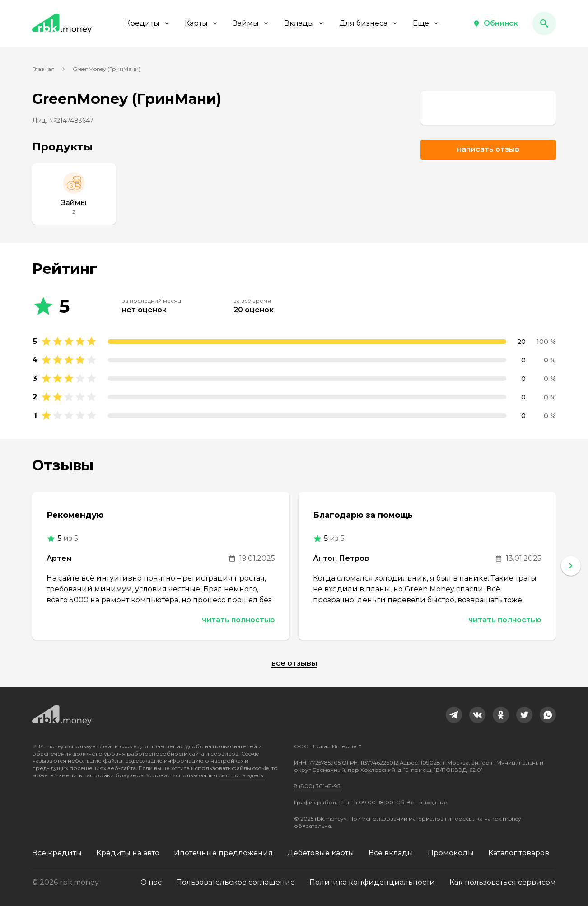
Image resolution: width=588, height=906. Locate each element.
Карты (202, 23)
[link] (488, 108)
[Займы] (74, 194)
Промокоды (451, 853)
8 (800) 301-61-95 (317, 786)
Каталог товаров (519, 853)
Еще (426, 23)
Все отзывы (294, 663)
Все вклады (391, 853)
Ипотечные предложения (223, 853)
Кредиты (148, 23)
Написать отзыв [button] (488, 149)
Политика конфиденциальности (372, 882)
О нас (151, 882)
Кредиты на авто (128, 853)
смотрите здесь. (241, 775)
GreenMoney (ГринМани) (107, 69)
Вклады (304, 23)
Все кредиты (57, 853)
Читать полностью (238, 620)
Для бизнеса (369, 23)
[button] (495, 23)
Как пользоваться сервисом (503, 882)
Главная (43, 69)
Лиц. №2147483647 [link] (63, 121)
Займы (251, 23)
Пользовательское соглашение (236, 882)
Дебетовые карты (321, 853)
